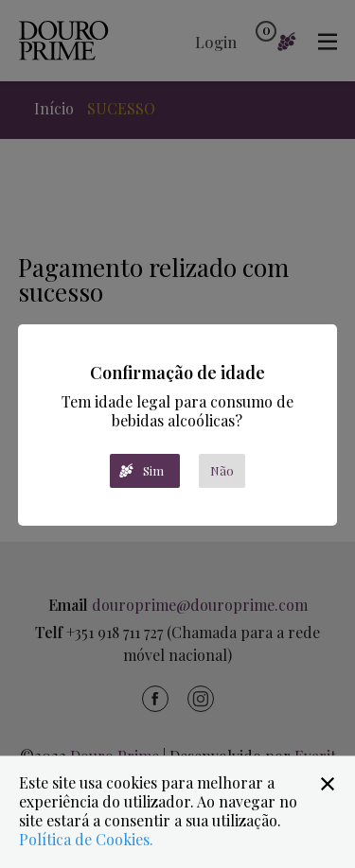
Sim (153, 470)
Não (222, 470)
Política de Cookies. (86, 839)
